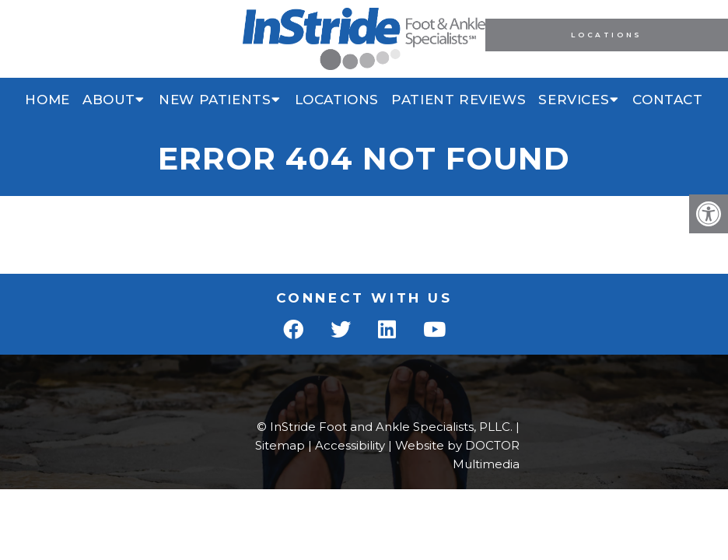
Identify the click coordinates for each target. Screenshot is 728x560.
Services (574, 100)
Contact (667, 100)
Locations (606, 35)
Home (47, 100)
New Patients (215, 100)
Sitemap (280, 445)
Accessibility (350, 445)
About (109, 100)
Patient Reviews (458, 100)
